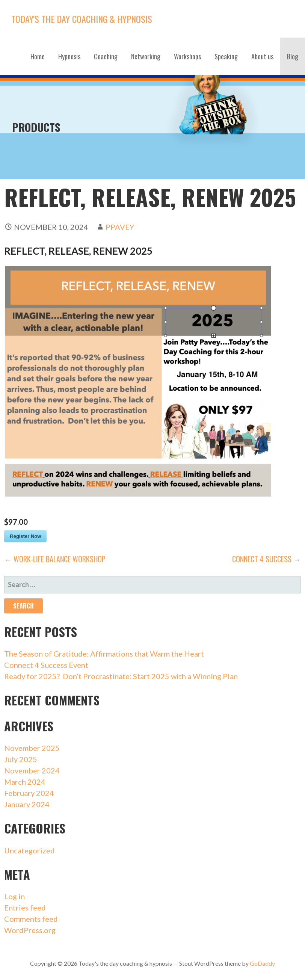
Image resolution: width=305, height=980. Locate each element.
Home (38, 56)
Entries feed (25, 908)
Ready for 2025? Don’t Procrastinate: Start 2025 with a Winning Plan (121, 676)
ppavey (120, 227)
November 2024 (32, 770)
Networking (146, 56)
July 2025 (21, 759)
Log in (14, 896)
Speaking (226, 56)
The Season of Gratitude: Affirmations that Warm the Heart (104, 654)
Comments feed (31, 919)
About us (262, 56)
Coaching (106, 56)
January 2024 (27, 804)
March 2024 (25, 782)
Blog (293, 56)
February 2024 (29, 793)
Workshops (187, 56)
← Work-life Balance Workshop (55, 559)
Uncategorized (29, 850)
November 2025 (32, 748)
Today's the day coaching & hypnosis (82, 19)
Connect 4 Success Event (46, 665)
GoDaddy (262, 963)
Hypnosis (69, 56)
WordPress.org (30, 930)
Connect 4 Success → (266, 559)
